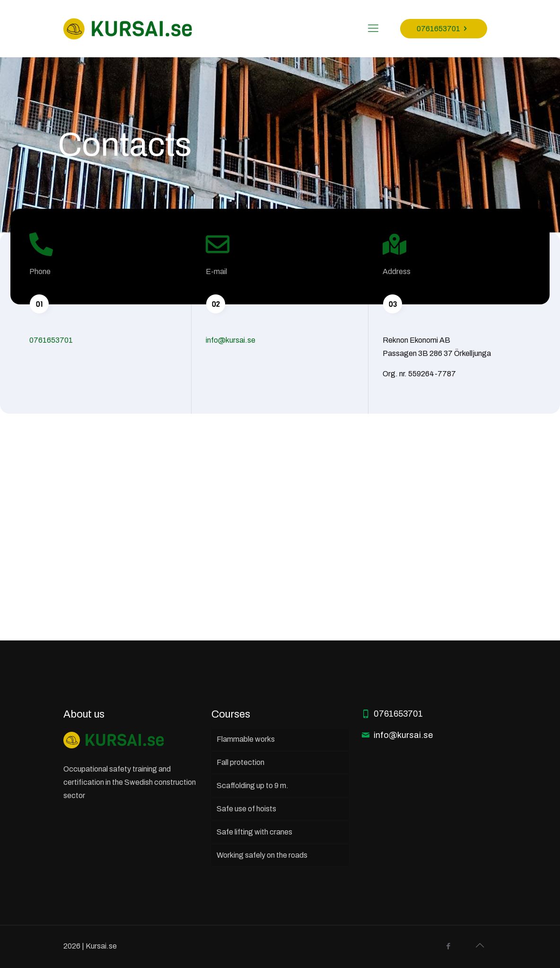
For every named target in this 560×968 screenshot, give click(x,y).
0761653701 (444, 29)
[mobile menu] (373, 28)
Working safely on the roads (262, 855)
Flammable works (246, 739)
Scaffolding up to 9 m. (253, 786)
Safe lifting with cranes (254, 832)
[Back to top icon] (480, 945)
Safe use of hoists (246, 809)
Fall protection (241, 762)
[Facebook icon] (448, 946)
